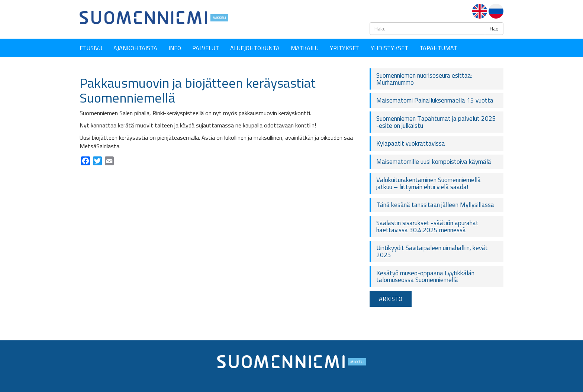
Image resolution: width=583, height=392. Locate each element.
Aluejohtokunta (255, 48)
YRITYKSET (345, 48)
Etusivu (91, 48)
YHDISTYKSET (389, 48)
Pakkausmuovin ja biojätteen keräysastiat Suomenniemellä (198, 90)
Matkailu (305, 48)
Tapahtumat (438, 48)
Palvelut (206, 48)
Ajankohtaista (135, 48)
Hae (494, 29)
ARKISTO (391, 299)
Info (175, 48)
